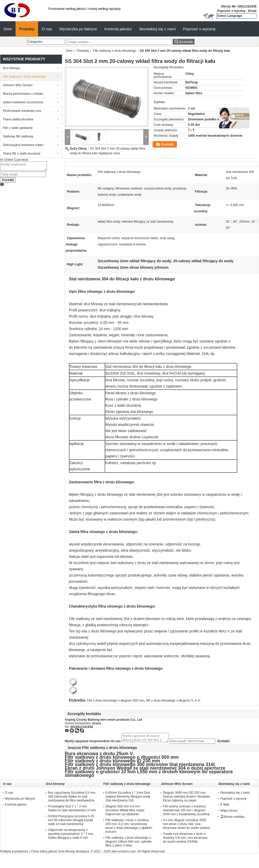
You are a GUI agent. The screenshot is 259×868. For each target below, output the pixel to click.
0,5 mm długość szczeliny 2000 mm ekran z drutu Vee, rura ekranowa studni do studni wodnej (186, 826)
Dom (8, 29)
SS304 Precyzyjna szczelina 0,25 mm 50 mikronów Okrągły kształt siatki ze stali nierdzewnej (71, 822)
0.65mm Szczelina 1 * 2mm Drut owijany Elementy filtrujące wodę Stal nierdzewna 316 (128, 798)
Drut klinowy (11, 68)
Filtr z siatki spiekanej (18, 128)
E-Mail (225, 806)
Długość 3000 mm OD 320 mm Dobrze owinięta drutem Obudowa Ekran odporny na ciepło (186, 798)
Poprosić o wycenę (231, 11)
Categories (35, 42)
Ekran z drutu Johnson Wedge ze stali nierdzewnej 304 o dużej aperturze (145, 770)
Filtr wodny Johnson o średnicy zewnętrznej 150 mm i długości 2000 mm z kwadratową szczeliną (186, 812)
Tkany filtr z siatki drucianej (21, 154)
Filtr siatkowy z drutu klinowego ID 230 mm (112, 762)
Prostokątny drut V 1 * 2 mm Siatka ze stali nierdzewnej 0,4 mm (72, 810)
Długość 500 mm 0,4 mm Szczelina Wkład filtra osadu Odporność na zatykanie (125, 812)
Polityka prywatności (14, 853)
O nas (47, 29)
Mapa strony (229, 812)
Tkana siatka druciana (18, 119)
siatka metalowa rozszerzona (23, 102)
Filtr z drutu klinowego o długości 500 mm (116, 701)
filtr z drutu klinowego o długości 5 (170, 701)
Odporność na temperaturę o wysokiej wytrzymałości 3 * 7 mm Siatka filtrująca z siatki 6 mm (71, 835)
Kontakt (8, 181)
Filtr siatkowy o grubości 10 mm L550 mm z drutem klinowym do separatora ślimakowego (149, 775)
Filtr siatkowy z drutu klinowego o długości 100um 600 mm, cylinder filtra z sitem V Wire (129, 843)
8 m (198, 701)
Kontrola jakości (118, 29)
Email (252, 11)
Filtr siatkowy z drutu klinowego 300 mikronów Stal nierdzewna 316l (140, 766)
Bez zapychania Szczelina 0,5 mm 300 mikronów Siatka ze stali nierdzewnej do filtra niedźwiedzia (72, 798)
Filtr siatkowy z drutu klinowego (115, 51)
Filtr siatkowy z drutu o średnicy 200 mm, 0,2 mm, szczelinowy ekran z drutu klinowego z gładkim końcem (129, 827)
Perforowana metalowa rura (22, 111)
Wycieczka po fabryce (78, 29)
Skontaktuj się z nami (157, 29)
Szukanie (186, 42)
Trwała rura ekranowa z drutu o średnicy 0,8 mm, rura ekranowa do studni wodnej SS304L (185, 839)
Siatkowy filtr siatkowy (18, 136)
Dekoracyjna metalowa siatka (23, 145)
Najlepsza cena (109, 153)
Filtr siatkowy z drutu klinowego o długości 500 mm (122, 759)
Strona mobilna (232, 818)
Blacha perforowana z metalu (23, 94)
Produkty (27, 29)
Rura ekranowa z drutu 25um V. (99, 755)
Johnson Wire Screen (18, 85)
